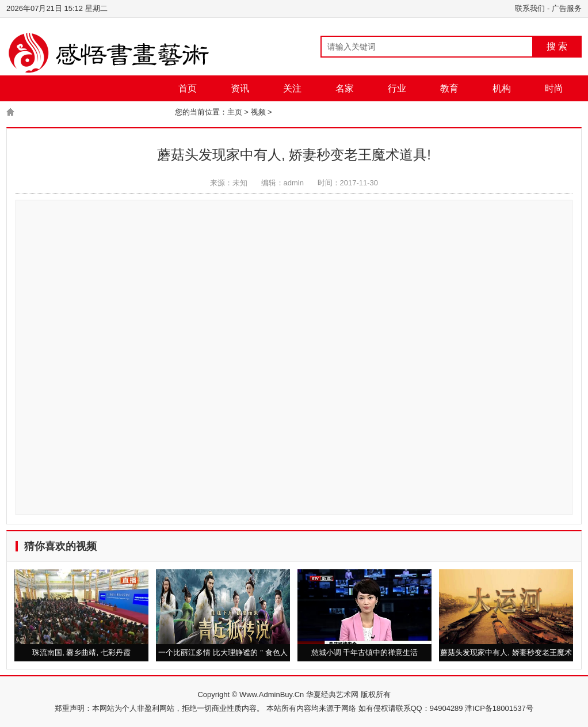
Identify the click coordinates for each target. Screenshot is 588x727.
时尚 (554, 88)
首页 (188, 88)
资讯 (240, 88)
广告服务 (567, 8)
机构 (502, 88)
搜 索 (557, 46)
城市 (32, 114)
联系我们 (530, 8)
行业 (397, 88)
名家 (345, 88)
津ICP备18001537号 (499, 708)
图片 (85, 114)
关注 (292, 88)
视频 (137, 114)
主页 (235, 112)
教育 (449, 88)
